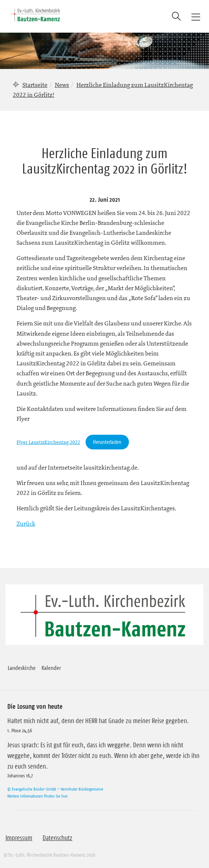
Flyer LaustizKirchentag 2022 (48, 442)
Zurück (26, 524)
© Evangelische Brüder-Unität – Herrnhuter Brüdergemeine (55, 789)
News (62, 85)
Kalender (51, 668)
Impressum (19, 838)
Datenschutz (57, 838)
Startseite (35, 85)
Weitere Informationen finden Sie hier (37, 796)
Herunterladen (107, 442)
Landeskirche (22, 668)
